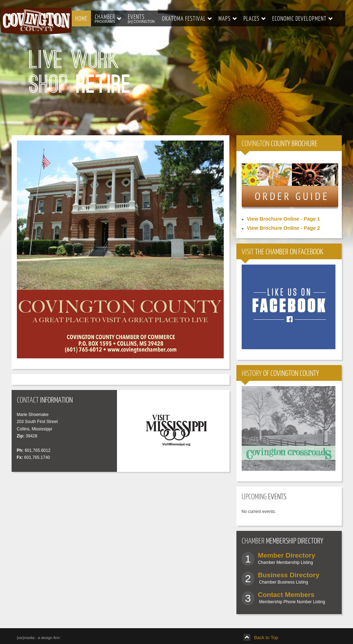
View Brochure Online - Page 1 (283, 219)
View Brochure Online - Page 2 (283, 228)
